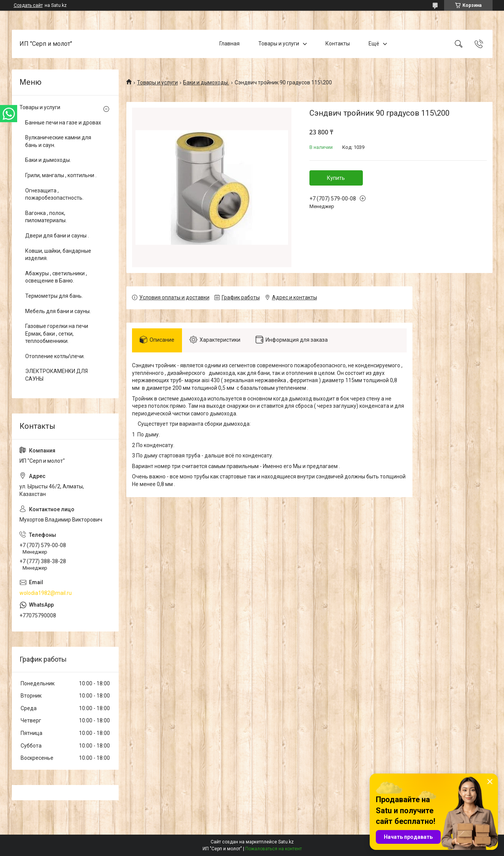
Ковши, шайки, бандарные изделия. (58, 255)
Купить (336, 178)
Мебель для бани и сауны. (58, 311)
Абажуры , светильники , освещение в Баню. (56, 277)
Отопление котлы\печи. (55, 356)
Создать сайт (28, 5)
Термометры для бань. (54, 296)
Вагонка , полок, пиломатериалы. (46, 217)
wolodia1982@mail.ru (46, 593)
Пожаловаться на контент (274, 849)
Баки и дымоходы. (206, 82)
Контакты (338, 44)
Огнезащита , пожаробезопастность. (54, 194)
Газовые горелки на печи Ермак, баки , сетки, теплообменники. (57, 334)
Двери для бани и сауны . (57, 236)
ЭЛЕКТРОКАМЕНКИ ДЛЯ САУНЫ (56, 375)
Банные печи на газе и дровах (63, 123)
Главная (229, 44)
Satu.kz (286, 842)
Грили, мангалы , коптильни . (61, 175)
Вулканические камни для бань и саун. (58, 141)
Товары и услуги (279, 44)
